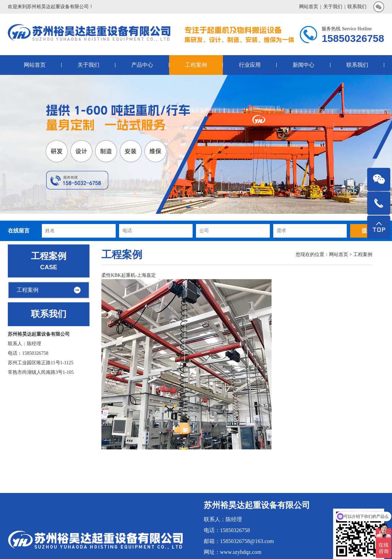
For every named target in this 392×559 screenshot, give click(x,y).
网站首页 (309, 7)
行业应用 (250, 65)
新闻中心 (304, 65)
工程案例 (196, 65)
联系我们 (357, 7)
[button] (188, 207)
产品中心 (142, 65)
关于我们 (333, 7)
